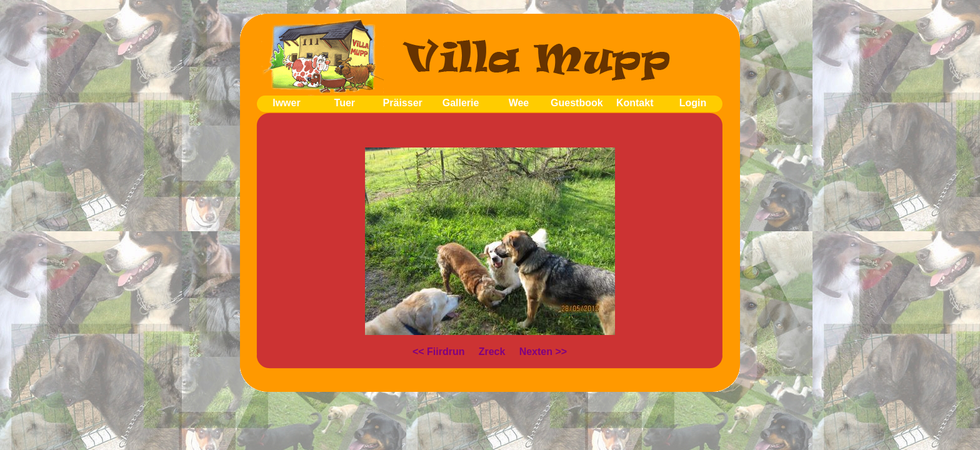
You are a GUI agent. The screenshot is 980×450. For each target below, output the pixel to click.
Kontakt (635, 103)
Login (693, 103)
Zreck (492, 352)
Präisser (403, 103)
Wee (519, 103)
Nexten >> (543, 352)
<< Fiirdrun (439, 352)
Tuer (345, 103)
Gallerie (461, 103)
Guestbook (577, 103)
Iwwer (286, 103)
